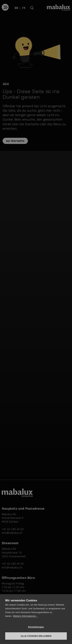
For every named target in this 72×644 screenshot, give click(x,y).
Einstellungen (36, 627)
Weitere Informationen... (25, 616)
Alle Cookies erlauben (36, 636)
